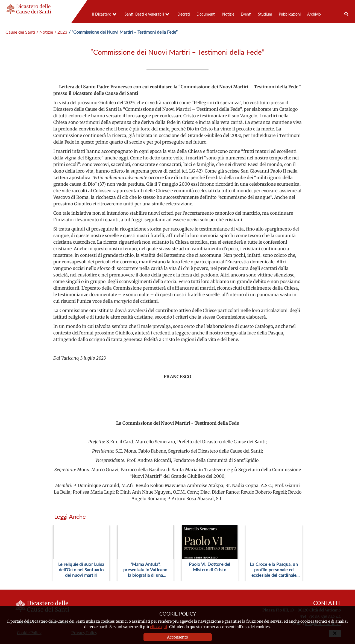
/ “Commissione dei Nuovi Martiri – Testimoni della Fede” (123, 32)
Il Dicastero (102, 14)
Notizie (228, 14)
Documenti (206, 14)
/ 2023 (61, 32)
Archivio (314, 14)
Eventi (246, 14)
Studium (265, 14)
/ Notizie (45, 32)
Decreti (184, 14)
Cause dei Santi (20, 32)
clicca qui (159, 627)
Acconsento (177, 637)
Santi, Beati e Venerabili (144, 14)
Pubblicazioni (290, 14)
